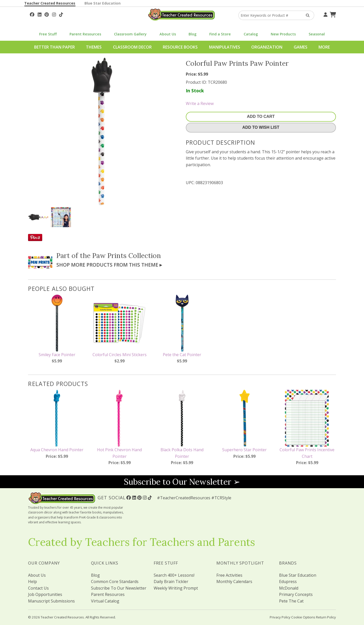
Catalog (251, 34)
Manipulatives (225, 47)
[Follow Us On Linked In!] (40, 14)
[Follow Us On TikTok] (61, 14)
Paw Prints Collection (127, 255)
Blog (192, 34)
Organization (267, 47)
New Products (283, 34)
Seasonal (317, 34)
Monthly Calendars (234, 581)
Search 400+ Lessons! (174, 575)
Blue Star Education (103, 3)
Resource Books (180, 47)
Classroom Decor (132, 47)
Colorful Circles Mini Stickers (120, 355)
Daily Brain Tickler (171, 581)
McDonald (289, 588)
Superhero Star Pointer (244, 450)
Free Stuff (48, 34)
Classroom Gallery (130, 34)
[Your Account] (325, 14)
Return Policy (326, 617)
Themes (94, 47)
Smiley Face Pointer (57, 355)
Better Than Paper (54, 47)
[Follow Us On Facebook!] (32, 14)
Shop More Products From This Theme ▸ (109, 265)
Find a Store (220, 34)
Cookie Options (303, 617)
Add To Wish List (261, 127)
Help (32, 581)
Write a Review (200, 103)
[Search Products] (306, 15)
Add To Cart (261, 116)
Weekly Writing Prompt (176, 588)
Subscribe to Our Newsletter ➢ (182, 482)
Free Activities (229, 575)
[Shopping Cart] (332, 14)
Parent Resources (85, 34)
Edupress (288, 581)
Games (301, 47)
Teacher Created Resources (50, 3)
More (324, 47)
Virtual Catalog (105, 601)
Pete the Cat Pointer (182, 355)
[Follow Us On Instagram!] (54, 14)
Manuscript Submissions (51, 601)
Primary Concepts (296, 594)
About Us (168, 34)
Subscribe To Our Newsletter (119, 588)
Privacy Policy (280, 617)
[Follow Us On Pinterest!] (47, 14)
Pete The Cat (291, 601)
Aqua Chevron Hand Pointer (57, 450)
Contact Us (38, 588)
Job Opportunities (45, 594)
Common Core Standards (115, 581)
